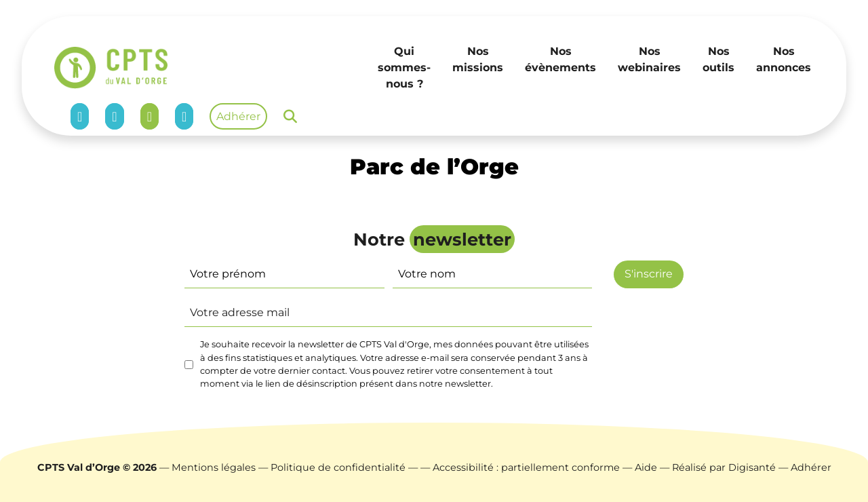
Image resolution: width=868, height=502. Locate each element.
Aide (646, 467)
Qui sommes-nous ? (404, 67)
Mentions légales (214, 467)
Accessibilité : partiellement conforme (526, 467)
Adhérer (238, 116)
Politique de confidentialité (338, 467)
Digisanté (752, 467)
